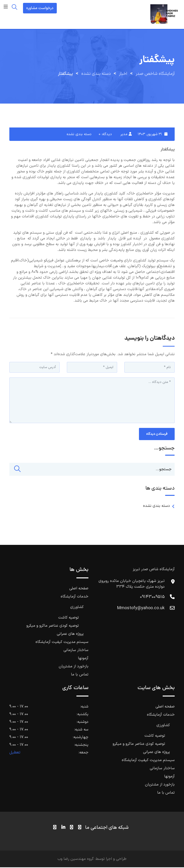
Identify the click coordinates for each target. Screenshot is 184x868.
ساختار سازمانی (76, 651)
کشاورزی (77, 608)
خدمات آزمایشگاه (75, 597)
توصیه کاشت (69, 618)
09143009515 (152, 598)
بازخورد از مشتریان (74, 667)
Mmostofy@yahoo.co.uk (141, 609)
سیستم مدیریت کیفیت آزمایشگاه (62, 643)
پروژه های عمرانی (70, 635)
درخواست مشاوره (40, 8)
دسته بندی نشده (79, 134)
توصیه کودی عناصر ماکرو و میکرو (53, 626)
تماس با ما (80, 675)
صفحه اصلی (79, 589)
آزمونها (83, 659)
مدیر (124, 134)
